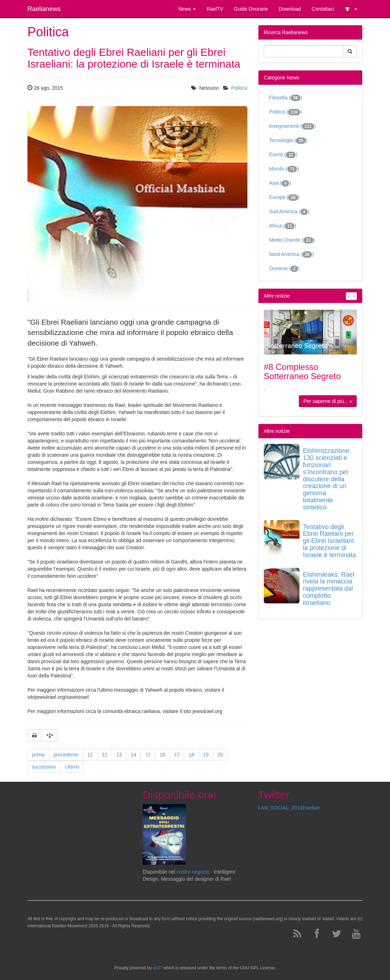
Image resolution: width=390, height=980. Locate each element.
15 (148, 755)
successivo (44, 767)
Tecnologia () (288, 141)
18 (191, 755)
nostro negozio (193, 872)
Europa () (284, 198)
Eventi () (283, 155)
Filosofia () (286, 98)
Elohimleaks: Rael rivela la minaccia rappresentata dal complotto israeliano (329, 589)
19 (206, 755)
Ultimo (72, 767)
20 (220, 755)
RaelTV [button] (215, 9)
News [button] (187, 9)
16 (163, 755)
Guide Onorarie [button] (251, 9)
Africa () (283, 226)
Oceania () (284, 269)
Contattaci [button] (323, 9)
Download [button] (290, 9)
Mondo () (284, 169)
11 (90, 755)
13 (119, 755)
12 (105, 755)
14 (134, 755)
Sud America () (289, 212)
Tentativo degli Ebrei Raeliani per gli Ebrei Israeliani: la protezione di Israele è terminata (330, 541)
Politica (239, 88)
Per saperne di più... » (328, 401)
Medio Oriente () (292, 240)
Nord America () (291, 255)
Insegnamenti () (292, 126)
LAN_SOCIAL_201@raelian (289, 808)
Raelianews (44, 9)
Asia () (280, 183)
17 (177, 755)
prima (38, 755)
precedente (66, 755)
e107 (158, 968)
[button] (351, 9)
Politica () (286, 112)
